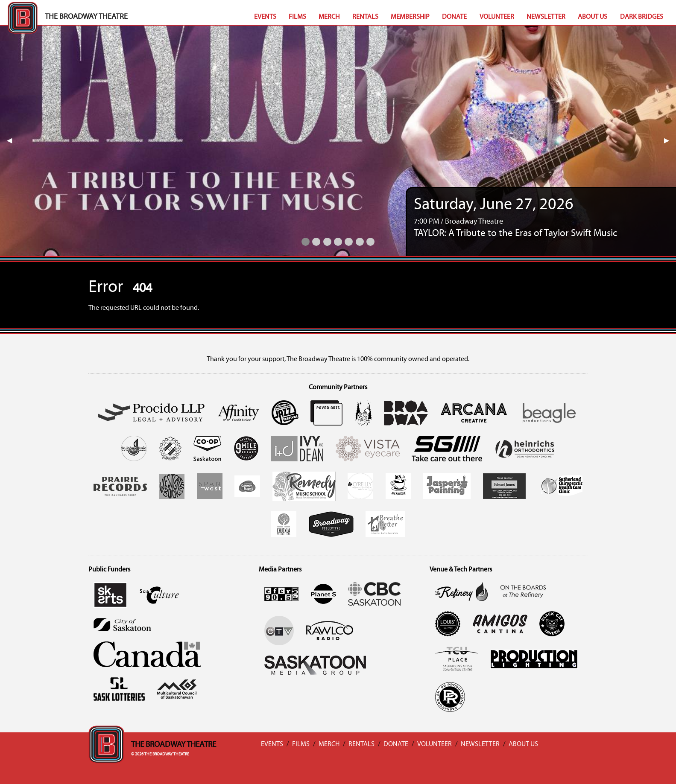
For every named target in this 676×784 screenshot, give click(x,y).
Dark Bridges (642, 17)
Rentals (365, 17)
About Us (593, 17)
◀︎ (13, 141)
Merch (329, 17)
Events (265, 17)
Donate (454, 17)
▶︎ (670, 141)
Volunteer (497, 17)
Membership (410, 17)
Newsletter (546, 17)
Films (297, 17)
